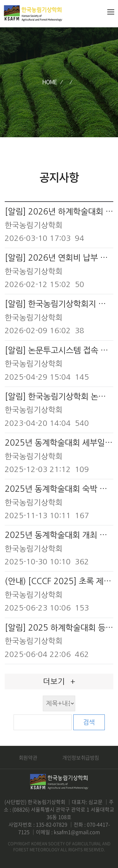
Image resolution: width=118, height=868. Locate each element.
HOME (50, 82)
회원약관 (28, 757)
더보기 (59, 681)
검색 (89, 722)
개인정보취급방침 (81, 757)
